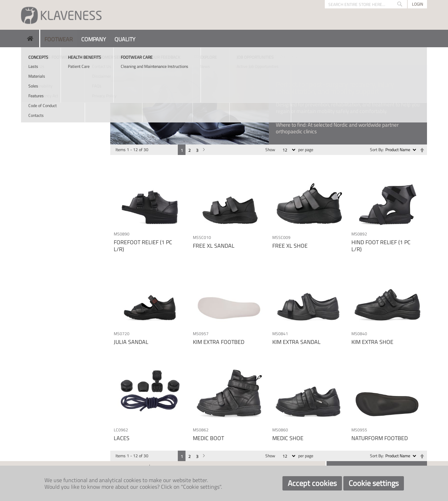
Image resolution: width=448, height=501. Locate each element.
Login (418, 4)
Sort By (376, 150)
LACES (122, 438)
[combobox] (366, 4)
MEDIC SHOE (288, 438)
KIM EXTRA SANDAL (296, 342)
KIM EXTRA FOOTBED (219, 342)
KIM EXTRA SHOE (372, 342)
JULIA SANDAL (131, 342)
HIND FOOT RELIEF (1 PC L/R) (381, 245)
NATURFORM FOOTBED (380, 438)
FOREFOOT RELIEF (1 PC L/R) (143, 245)
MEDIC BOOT (208, 438)
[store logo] (61, 15)
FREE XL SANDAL (214, 246)
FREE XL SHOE (290, 246)
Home (27, 56)
